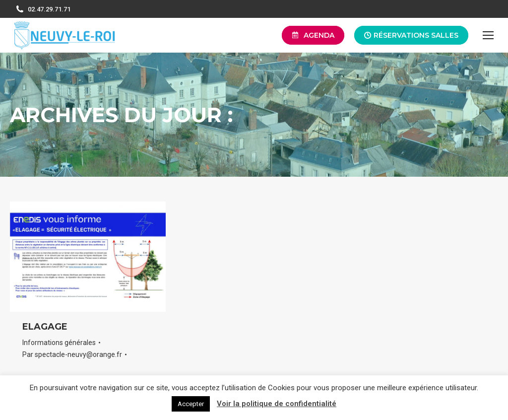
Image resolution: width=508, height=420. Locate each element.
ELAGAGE (45, 327)
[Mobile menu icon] (488, 35)
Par (72, 354)
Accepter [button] (191, 404)
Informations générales (59, 343)
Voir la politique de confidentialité (277, 404)
